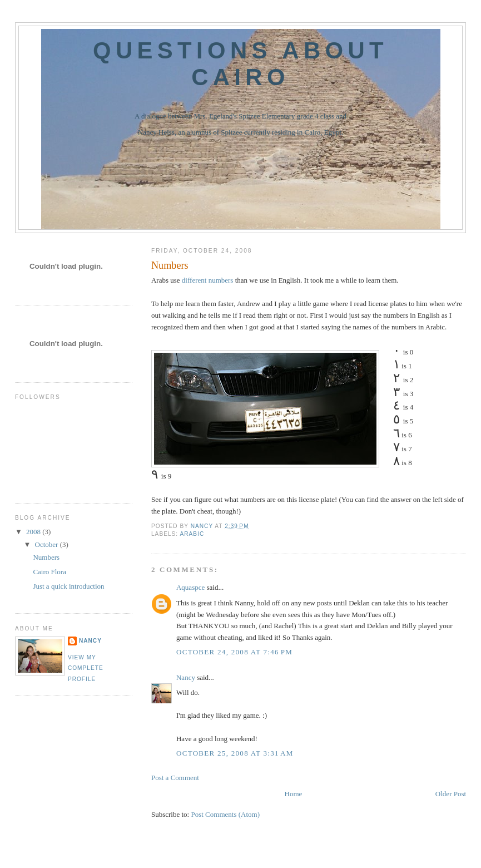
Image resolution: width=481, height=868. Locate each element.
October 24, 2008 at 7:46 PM (234, 652)
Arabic (192, 534)
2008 (34, 532)
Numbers (46, 557)
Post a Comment (175, 778)
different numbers (208, 280)
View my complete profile (86, 668)
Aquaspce (190, 587)
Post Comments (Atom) (225, 814)
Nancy (186, 677)
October (48, 544)
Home (294, 794)
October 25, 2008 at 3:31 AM (235, 753)
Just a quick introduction (68, 586)
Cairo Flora (49, 572)
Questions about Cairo (240, 64)
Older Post (451, 794)
